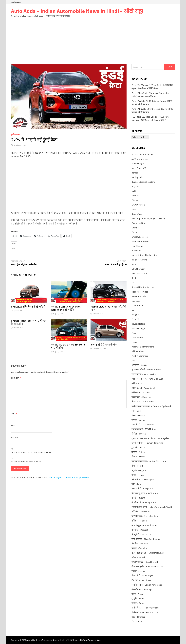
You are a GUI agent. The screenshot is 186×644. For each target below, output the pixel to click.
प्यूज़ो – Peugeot (139, 470)
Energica (136, 228)
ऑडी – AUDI (137, 383)
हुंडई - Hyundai (17, 134)
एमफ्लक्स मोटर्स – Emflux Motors (146, 370)
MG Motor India (139, 296)
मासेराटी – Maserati (140, 530)
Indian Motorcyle (139, 260)
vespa (134, 342)
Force (134, 232)
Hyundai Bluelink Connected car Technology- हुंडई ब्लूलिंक (66, 308)
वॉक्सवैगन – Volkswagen (142, 589)
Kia (133, 283)
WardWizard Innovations (143, 347)
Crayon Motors (138, 205)
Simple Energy (138, 328)
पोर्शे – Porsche (138, 466)
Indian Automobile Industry (144, 255)
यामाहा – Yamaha (139, 548)
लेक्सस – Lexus (138, 571)
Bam (98, 640)
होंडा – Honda (138, 621)
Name (14, 414)
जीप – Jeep (137, 411)
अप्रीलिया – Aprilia (139, 365)
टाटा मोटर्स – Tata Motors (143, 425)
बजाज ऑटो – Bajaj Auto (142, 489)
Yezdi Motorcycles (140, 356)
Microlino (136, 301)
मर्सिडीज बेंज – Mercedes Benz (145, 516)
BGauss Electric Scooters (143, 182)
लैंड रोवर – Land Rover (141, 580)
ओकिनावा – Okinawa (141, 392)
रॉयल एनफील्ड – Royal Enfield (145, 562)
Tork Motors (137, 338)
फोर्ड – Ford (137, 484)
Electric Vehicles (139, 223)
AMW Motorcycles (140, 159)
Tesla (134, 333)
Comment (16, 378)
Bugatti (135, 186)
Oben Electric (138, 305)
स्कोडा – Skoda (138, 603)
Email (14, 425)
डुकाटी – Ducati (138, 447)
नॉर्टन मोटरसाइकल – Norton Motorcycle (149, 461)
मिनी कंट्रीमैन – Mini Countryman (146, 539)
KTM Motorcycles (140, 292)
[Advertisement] (93, 46)
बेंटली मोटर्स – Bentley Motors (145, 502)
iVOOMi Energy (138, 269)
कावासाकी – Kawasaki (141, 397)
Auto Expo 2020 (139, 168)
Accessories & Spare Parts (144, 154)
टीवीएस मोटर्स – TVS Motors (144, 429)
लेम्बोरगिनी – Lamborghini (143, 576)
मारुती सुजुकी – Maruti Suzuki (144, 525)
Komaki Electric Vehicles (143, 287)
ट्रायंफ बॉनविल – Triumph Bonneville (147, 443)
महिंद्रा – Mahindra (139, 521)
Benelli (135, 173)
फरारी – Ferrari (138, 475)
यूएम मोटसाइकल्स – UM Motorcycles (148, 553)
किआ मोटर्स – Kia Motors (143, 402)
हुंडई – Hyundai (138, 617)
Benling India (138, 177)
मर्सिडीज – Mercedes (141, 512)
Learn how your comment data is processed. (69, 477)
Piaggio (135, 315)
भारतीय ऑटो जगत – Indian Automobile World (152, 507)
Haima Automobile (140, 241)
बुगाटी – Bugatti (139, 498)
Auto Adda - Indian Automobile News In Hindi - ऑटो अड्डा (49, 640)
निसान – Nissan (138, 457)
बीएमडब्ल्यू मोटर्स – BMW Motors (146, 493)
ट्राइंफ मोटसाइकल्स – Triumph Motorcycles (150, 438)
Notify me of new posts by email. (26, 461)
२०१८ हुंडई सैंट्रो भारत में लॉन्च (104, 345)
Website (15, 437)
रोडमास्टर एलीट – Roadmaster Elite (147, 566)
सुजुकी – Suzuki (138, 599)
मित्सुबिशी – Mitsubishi (141, 534)
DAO (134, 209)
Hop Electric (137, 246)
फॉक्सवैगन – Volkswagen (143, 479)
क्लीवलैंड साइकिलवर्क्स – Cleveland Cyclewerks (152, 406)
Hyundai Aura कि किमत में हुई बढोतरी (28, 307)
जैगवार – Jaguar (139, 420)
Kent (134, 278)
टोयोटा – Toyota (139, 434)
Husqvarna (136, 251)
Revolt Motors (138, 324)
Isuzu (134, 264)
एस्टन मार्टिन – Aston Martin (144, 374)
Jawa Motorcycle (139, 273)
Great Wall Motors (140, 237)
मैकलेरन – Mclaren (140, 544)
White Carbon (138, 351)
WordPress (88, 640)
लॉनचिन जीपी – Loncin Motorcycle (147, 585)
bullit (134, 191)
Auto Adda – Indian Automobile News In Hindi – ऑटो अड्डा (77, 11)
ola (133, 310)
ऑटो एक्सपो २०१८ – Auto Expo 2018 (147, 379)
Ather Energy (138, 164)
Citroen (135, 200)
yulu (133, 360)
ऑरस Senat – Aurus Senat (143, 388)
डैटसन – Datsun (138, 452)
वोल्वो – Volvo (137, 594)
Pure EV (135, 319)
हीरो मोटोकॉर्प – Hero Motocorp (145, 612)
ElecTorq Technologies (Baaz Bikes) (148, 218)
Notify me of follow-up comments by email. (31, 452)
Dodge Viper (137, 214)
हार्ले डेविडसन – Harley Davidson (146, 608)
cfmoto (135, 196)
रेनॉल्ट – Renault (139, 557)
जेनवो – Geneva (138, 415)
